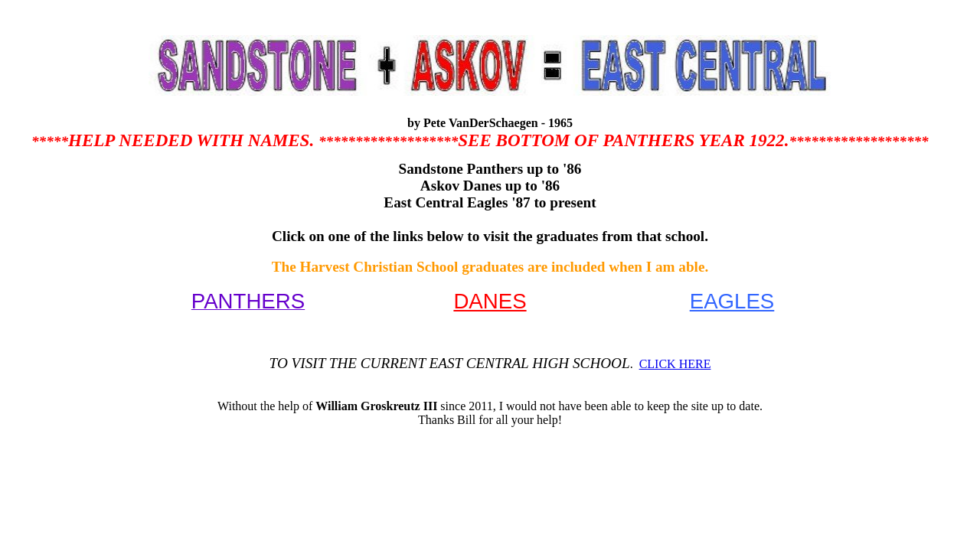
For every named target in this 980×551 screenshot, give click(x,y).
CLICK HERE (675, 364)
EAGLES (732, 301)
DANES (490, 301)
